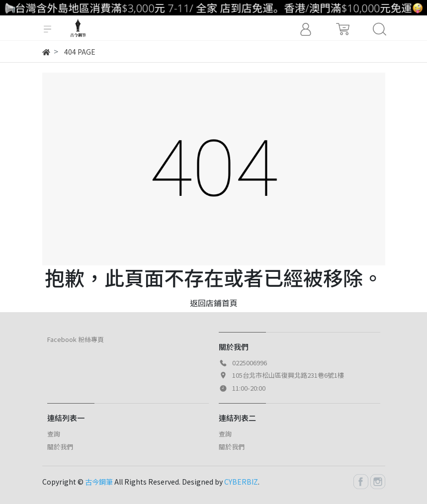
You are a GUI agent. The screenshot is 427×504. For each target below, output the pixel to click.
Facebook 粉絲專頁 (76, 339)
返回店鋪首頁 (214, 303)
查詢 (54, 434)
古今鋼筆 (99, 482)
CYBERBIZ (241, 482)
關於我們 (60, 447)
